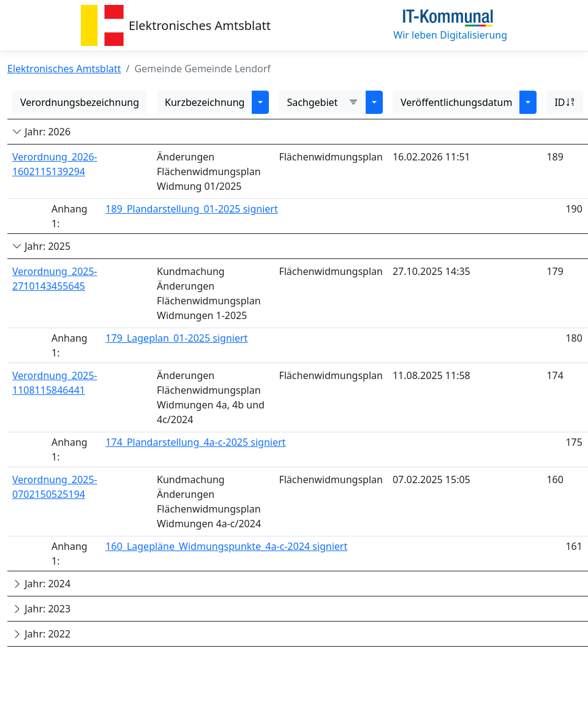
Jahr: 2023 (41, 609)
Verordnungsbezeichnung (80, 102)
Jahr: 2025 (41, 246)
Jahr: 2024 (41, 584)
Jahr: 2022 (41, 634)
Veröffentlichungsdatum (457, 102)
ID (564, 102)
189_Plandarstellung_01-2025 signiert (191, 209)
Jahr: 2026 (41, 132)
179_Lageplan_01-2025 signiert (176, 338)
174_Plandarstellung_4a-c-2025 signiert (195, 442)
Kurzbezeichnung (205, 102)
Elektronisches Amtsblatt (200, 25)
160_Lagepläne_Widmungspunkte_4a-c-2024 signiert (226, 546)
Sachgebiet (322, 102)
